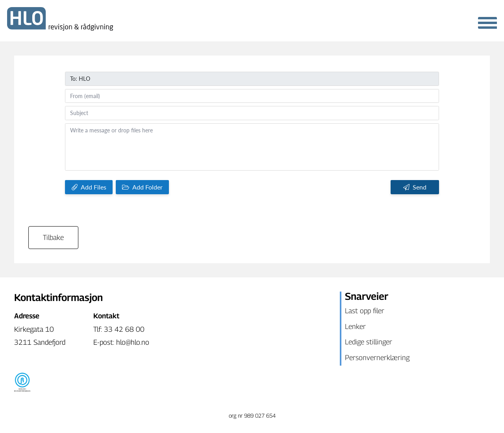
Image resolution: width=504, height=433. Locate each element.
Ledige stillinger (369, 342)
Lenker (355, 326)
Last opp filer (365, 311)
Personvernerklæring (377, 358)
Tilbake (53, 237)
